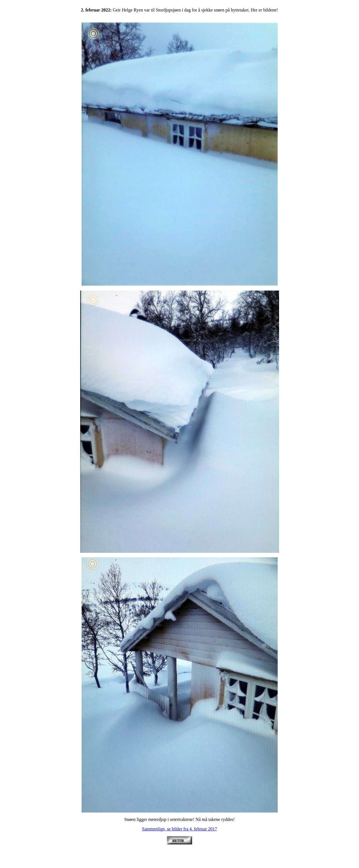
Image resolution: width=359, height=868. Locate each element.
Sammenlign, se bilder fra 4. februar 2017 (179, 829)
